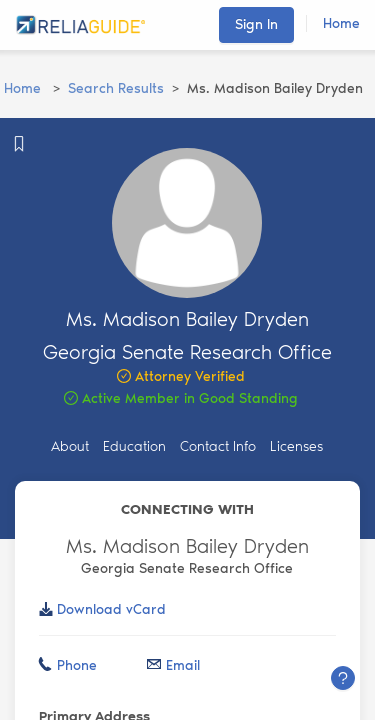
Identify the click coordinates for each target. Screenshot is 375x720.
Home (341, 23)
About (70, 446)
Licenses (296, 446)
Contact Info (218, 446)
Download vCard (111, 609)
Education (134, 446)
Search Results (116, 88)
